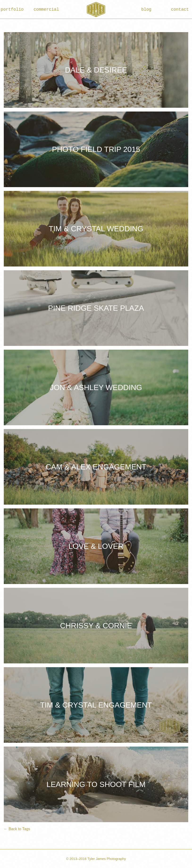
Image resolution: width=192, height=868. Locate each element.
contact (180, 9)
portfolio (12, 9)
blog (146, 9)
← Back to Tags (17, 829)
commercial (46, 9)
